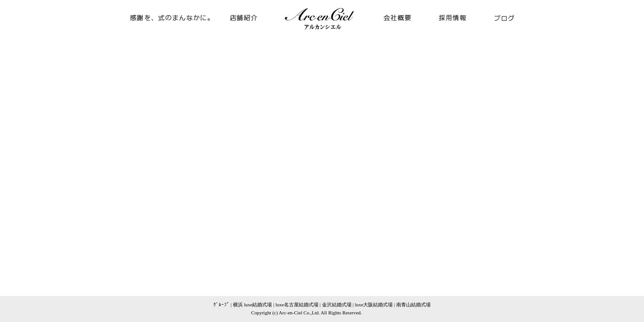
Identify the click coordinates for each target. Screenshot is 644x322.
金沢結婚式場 (337, 305)
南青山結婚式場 (413, 305)
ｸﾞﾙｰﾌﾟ (221, 305)
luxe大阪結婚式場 (374, 305)
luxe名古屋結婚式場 (297, 305)
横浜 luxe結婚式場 (253, 305)
